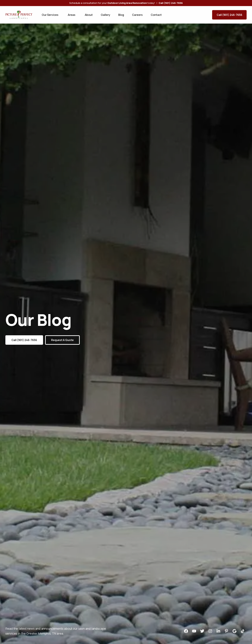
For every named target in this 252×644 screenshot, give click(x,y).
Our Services (50, 15)
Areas (72, 15)
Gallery (105, 15)
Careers (137, 15)
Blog (121, 15)
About (89, 15)
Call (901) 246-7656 (229, 15)
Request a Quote (62, 340)
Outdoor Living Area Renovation (127, 3)
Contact (156, 15)
